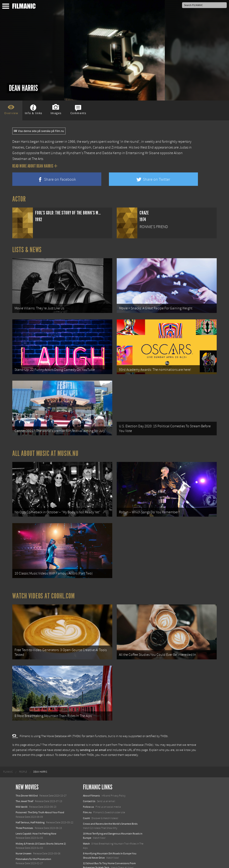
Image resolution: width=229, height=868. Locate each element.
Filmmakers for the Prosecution (33, 846)
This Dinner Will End (27, 782)
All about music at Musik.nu (45, 448)
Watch (86, 830)
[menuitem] (8, 759)
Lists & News (27, 250)
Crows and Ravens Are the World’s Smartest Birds (110, 810)
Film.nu (87, 799)
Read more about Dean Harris (35, 166)
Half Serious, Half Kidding (30, 809)
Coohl (86, 805)
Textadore (89, 860)
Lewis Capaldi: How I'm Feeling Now (36, 820)
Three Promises (24, 815)
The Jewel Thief (24, 788)
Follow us (88, 793)
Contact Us (89, 788)
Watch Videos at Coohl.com (43, 586)
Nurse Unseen (24, 840)
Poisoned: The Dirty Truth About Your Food (40, 799)
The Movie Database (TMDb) (136, 732)
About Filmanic (91, 782)
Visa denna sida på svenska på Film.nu (39, 131)
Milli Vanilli (22, 793)
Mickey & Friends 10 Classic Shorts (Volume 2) (41, 830)
